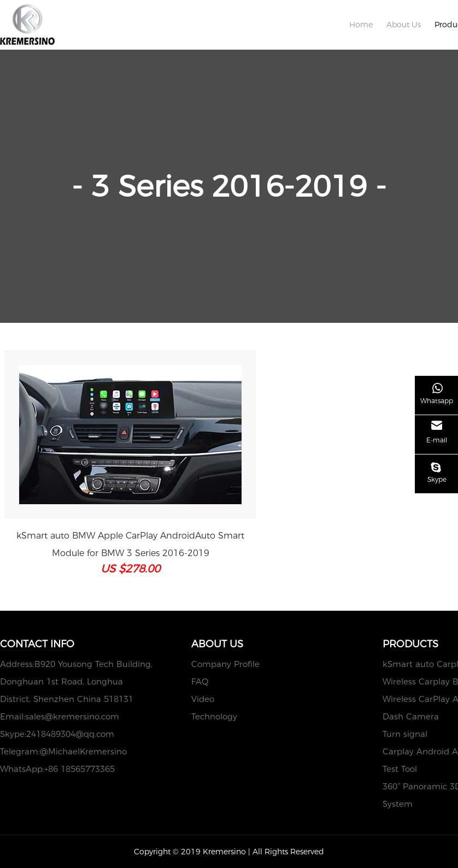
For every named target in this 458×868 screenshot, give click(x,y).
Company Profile (225, 664)
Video (203, 699)
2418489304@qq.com (70, 734)
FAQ (200, 681)
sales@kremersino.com (72, 716)
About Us (404, 25)
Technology (214, 716)
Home (361, 25)
